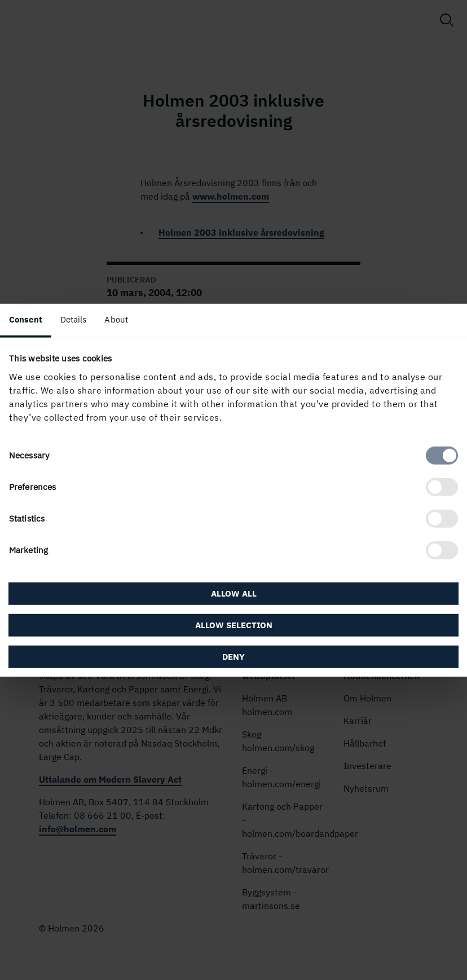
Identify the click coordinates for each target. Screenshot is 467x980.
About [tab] (116, 319)
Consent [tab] (26, 319)
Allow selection (234, 624)
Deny (233, 656)
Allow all (234, 593)
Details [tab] (74, 319)
